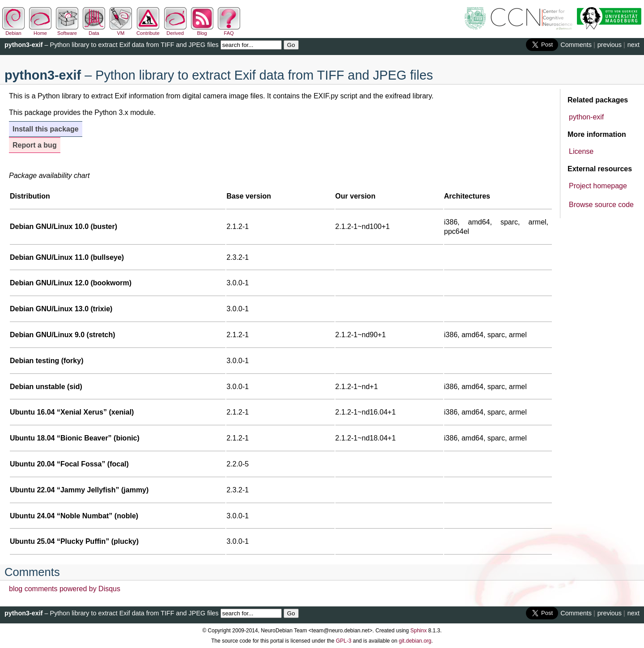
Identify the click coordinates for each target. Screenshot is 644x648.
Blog (202, 30)
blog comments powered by (65, 589)
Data (94, 30)
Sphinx (419, 631)
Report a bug (35, 145)
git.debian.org (415, 641)
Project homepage (598, 186)
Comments (576, 45)
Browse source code (601, 205)
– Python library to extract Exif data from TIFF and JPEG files (112, 45)
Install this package (46, 129)
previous (610, 45)
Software (67, 30)
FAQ (229, 30)
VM (121, 30)
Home (40, 30)
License (581, 151)
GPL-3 (344, 641)
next (633, 45)
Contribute (148, 30)
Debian (13, 30)
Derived (175, 30)
